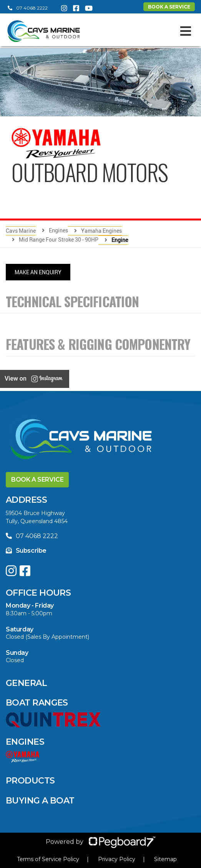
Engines (25, 742)
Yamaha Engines (101, 231)
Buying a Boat (40, 801)
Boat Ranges (37, 703)
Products (30, 781)
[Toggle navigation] (186, 31)
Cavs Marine (21, 231)
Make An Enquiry (38, 272)
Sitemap (165, 859)
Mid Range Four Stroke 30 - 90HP (59, 239)
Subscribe (26, 551)
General (26, 683)
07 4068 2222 (28, 8)
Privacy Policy (117, 859)
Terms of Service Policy (48, 859)
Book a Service (37, 480)
